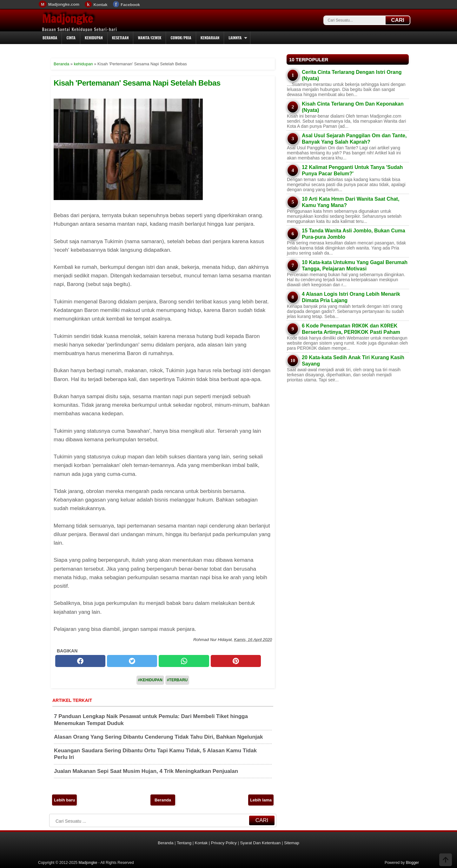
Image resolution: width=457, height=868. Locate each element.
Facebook (130, 5)
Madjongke (68, 19)
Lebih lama (261, 800)
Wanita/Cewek (149, 38)
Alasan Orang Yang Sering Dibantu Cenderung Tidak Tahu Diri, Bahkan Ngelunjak (158, 737)
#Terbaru (177, 680)
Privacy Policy (224, 843)
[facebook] (80, 661)
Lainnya (235, 38)
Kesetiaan (120, 38)
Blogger (412, 863)
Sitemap (292, 843)
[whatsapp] (184, 661)
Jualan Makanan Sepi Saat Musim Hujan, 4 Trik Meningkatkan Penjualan (146, 771)
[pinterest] (236, 661)
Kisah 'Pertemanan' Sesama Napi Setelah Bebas (137, 83)
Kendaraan (210, 38)
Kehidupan (94, 38)
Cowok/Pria (181, 38)
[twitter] (132, 661)
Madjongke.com (64, 4)
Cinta (71, 38)
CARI (398, 20)
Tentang (184, 843)
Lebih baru (64, 800)
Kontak (100, 5)
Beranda (50, 38)
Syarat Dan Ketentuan (260, 843)
